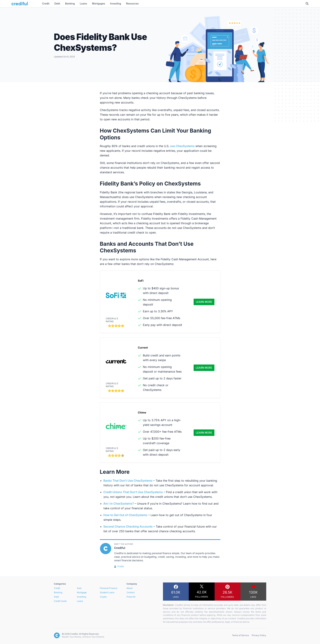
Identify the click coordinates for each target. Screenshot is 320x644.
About (130, 588)
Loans (80, 601)
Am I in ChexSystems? (119, 504)
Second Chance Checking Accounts (128, 527)
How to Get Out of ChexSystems (126, 515)
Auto (79, 588)
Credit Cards (60, 601)
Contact (131, 592)
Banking (58, 592)
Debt (56, 597)
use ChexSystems (182, 146)
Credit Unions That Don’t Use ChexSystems (133, 492)
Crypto (103, 597)
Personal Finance (109, 588)
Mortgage (82, 592)
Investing (81, 597)
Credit (57, 588)
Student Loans (107, 592)
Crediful (120, 548)
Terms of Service (240, 635)
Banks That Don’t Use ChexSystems (128, 481)
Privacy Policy (259, 635)
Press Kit (131, 597)
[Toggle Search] (307, 4)
